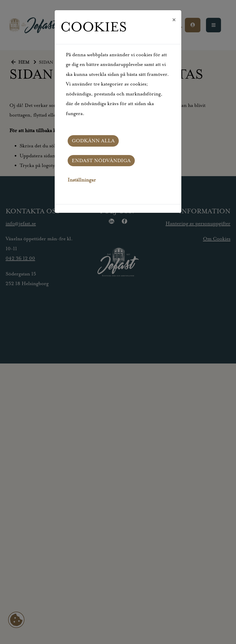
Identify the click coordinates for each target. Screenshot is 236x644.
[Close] (174, 20)
